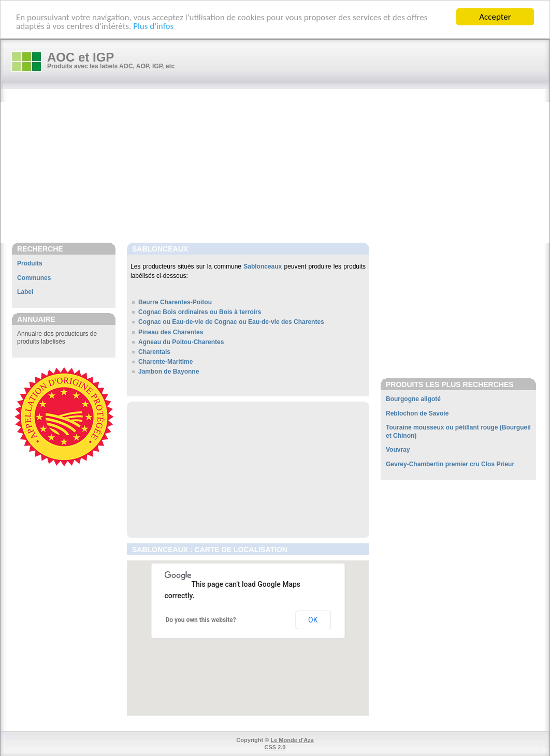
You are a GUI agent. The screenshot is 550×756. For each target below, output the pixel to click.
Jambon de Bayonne (169, 372)
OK (313, 620)
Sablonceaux (263, 266)
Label (25, 292)
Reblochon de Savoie (417, 413)
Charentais (154, 352)
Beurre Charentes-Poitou (175, 302)
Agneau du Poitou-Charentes (181, 342)
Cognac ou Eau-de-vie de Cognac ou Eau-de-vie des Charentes (231, 322)
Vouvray (398, 450)
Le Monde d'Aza (292, 740)
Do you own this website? (201, 620)
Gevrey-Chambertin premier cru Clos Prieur (450, 464)
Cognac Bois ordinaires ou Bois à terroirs (200, 312)
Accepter (495, 17)
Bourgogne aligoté (413, 399)
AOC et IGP (81, 57)
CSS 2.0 (275, 747)
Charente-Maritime (165, 362)
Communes (34, 278)
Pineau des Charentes (171, 332)
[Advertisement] (280, 167)
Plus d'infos (153, 26)
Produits (30, 263)
